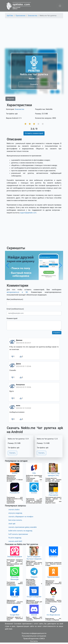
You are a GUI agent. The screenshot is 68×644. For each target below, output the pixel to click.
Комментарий (12, 318)
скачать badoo (14, 510)
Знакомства (19, 109)
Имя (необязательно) (15, 299)
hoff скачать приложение (18, 534)
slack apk (12, 524)
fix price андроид (15, 538)
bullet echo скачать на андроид (20, 531)
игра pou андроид (15, 513)
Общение (10, 99)
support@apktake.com (28, 213)
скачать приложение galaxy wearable (23, 527)
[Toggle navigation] (60, 6)
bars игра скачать (15, 520)
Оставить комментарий (34, 133)
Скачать (34, 84)
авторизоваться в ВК (17, 292)
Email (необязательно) (15, 309)
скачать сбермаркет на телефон (21, 517)
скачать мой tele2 (15, 541)
